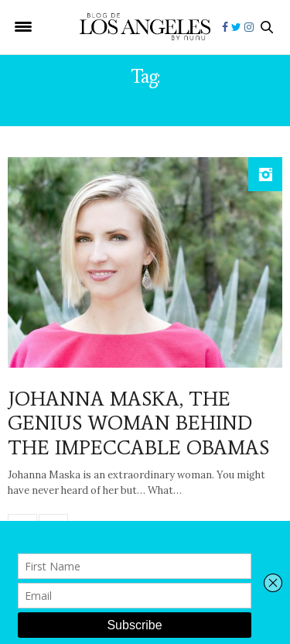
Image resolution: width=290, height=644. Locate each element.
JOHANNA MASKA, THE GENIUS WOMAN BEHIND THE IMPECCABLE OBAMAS (138, 423)
